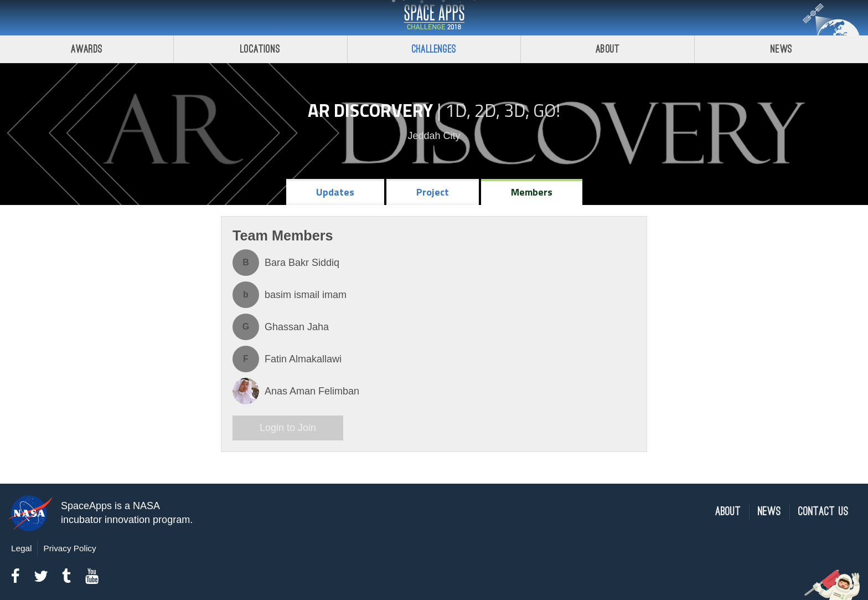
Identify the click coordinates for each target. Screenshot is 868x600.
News (781, 49)
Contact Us (823, 512)
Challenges (434, 49)
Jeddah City (434, 136)
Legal (21, 548)
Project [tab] (433, 192)
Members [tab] (532, 192)
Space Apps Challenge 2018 (434, 18)
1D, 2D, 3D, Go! (503, 110)
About (608, 49)
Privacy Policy (69, 548)
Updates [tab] (335, 192)
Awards (87, 49)
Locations (260, 49)
